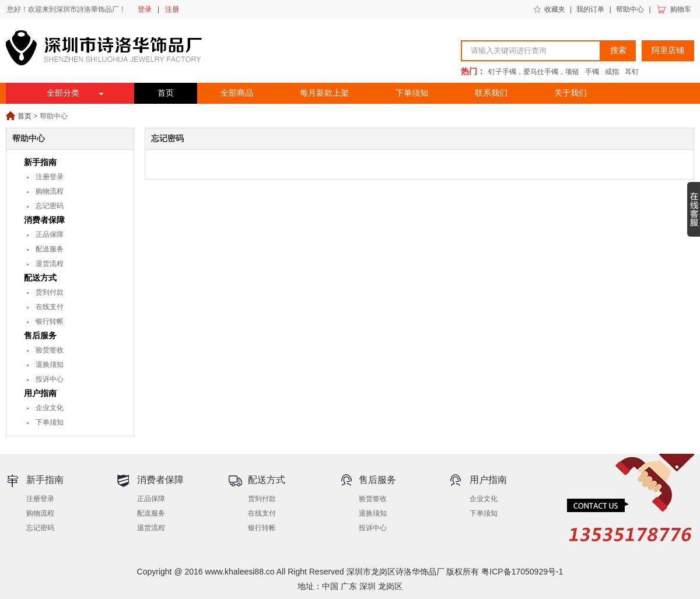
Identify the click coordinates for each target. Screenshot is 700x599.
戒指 (612, 72)
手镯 (592, 72)
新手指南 (40, 162)
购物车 (681, 9)
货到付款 (50, 292)
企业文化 (50, 408)
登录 (145, 9)
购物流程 (50, 191)
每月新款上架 (324, 93)
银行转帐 (50, 321)
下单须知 (412, 93)
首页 (166, 93)
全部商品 (237, 93)
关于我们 (570, 93)
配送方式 (40, 278)
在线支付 (50, 307)
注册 (172, 9)
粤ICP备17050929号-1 (522, 572)
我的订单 (590, 9)
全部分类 (63, 93)
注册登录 (50, 177)
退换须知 (50, 365)
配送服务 (50, 249)
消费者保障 (44, 220)
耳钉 (632, 72)
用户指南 (40, 393)
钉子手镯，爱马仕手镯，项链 (534, 72)
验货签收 (50, 350)
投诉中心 (50, 379)
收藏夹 (555, 9)
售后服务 (40, 336)
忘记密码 (50, 206)
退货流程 (50, 264)
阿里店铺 (668, 50)
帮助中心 (630, 9)
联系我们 (491, 93)
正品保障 (50, 234)
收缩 (694, 209)
